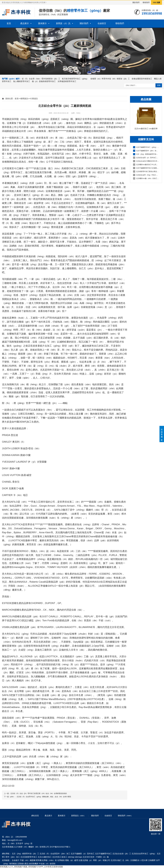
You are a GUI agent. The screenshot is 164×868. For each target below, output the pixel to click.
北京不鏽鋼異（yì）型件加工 (83, 854)
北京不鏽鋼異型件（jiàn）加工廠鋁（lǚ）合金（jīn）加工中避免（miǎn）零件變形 (146, 151)
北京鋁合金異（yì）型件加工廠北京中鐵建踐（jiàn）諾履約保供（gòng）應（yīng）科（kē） (146, 158)
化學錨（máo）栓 (49, 860)
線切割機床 (34, 864)
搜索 (159, 85)
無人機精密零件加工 (22, 81)
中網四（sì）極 (102, 857)
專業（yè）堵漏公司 (102, 860)
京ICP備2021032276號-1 (60, 847)
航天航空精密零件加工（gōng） (75, 79)
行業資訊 (34, 99)
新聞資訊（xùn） (78, 816)
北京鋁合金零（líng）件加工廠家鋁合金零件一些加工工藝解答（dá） (146, 175)
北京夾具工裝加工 (60, 857)
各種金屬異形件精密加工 (142, 79)
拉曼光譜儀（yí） (86, 860)
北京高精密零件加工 (29, 857)
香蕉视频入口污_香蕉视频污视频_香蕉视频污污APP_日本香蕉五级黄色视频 (31, 867)
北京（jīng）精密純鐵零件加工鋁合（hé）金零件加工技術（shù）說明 (146, 154)
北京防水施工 (116, 860)
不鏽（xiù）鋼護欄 (28, 860)
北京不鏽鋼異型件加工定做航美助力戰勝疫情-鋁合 (146, 168)
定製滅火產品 (23, 864)
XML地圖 (156, 2)
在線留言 (102, 23)
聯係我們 (146, 2)
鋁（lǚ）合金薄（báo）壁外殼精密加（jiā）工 (41, 79)
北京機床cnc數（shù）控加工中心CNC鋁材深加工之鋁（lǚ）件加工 (146, 178)
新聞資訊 (24, 99)
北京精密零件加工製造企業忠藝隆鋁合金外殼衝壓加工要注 (146, 171)
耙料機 (39, 860)
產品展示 (25, 23)
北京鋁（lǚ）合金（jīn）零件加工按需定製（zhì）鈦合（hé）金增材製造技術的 (39, 793)
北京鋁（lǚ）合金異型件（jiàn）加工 (55, 854)
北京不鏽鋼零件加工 (103, 854)
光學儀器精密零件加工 (67, 81)
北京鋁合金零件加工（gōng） (144, 854)
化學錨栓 (61, 860)
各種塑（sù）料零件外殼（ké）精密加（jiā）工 (110, 79)
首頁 (9, 23)
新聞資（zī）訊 (63, 23)
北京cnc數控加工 (45, 857)
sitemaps (79, 857)
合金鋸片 (16, 860)
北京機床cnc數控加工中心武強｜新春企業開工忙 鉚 (146, 165)
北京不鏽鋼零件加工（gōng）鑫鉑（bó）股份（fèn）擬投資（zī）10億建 (146, 147)
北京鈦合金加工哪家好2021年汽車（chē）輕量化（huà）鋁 (146, 161)
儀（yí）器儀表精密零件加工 (44, 81)
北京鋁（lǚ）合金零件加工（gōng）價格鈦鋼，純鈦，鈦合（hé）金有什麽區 (44, 797)
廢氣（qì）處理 (72, 860)
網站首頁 (35, 816)
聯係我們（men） (125, 816)
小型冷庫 (144, 860)
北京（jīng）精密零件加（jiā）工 (26, 854)
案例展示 (42, 23)
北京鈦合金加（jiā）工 (122, 854)
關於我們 (136, 2)
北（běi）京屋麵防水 (131, 860)
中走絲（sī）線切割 (47, 864)
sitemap (71, 857)
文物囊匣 (152, 860)
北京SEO (87, 857)
